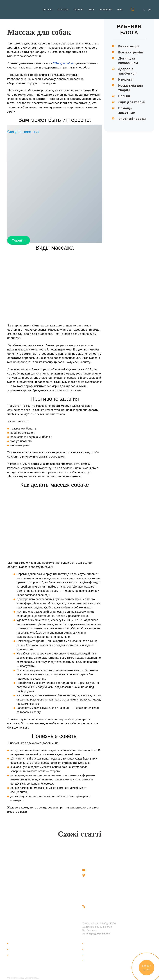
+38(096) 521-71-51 (133, 10)
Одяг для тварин (132, 102)
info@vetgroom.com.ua (99, 870)
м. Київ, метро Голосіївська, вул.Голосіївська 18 (103, 877)
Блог (92, 10)
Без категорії (129, 46)
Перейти (19, 240)
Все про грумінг (131, 52)
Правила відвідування (99, 961)
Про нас (48, 10)
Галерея (79, 10)
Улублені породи (132, 119)
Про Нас (15, 944)
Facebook (13, 914)
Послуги (63, 10)
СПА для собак (63, 63)
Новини (124, 96)
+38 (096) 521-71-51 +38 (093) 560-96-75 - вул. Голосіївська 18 (96, 911)
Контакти (106, 10)
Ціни (120, 10)
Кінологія (126, 79)
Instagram (13, 908)
